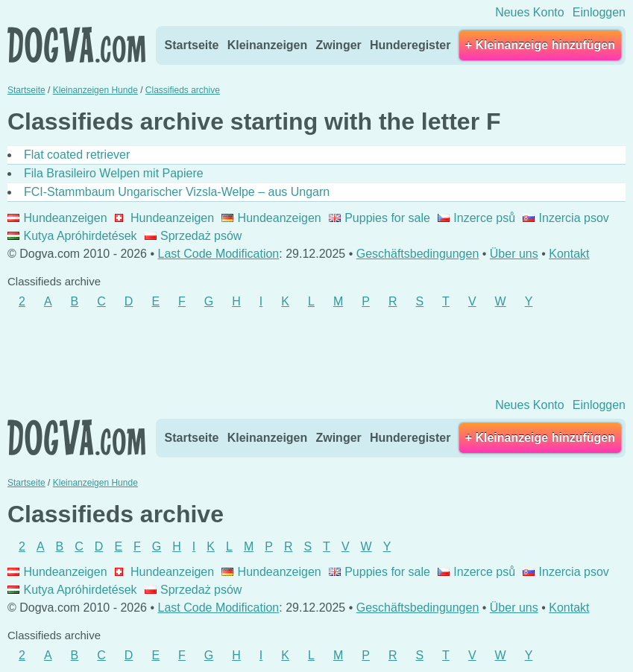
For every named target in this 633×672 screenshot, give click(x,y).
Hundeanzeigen (57, 218)
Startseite (192, 45)
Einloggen (599, 12)
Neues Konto (530, 12)
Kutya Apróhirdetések (72, 236)
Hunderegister (410, 45)
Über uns (514, 254)
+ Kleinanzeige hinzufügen (540, 45)
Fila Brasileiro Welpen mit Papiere (114, 173)
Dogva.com (76, 45)
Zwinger (338, 45)
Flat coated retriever (77, 155)
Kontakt (569, 254)
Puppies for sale (380, 218)
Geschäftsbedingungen (418, 254)
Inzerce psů (476, 218)
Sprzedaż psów (193, 236)
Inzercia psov (566, 218)
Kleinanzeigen (268, 45)
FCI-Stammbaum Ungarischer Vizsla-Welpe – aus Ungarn (177, 192)
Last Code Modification (219, 254)
